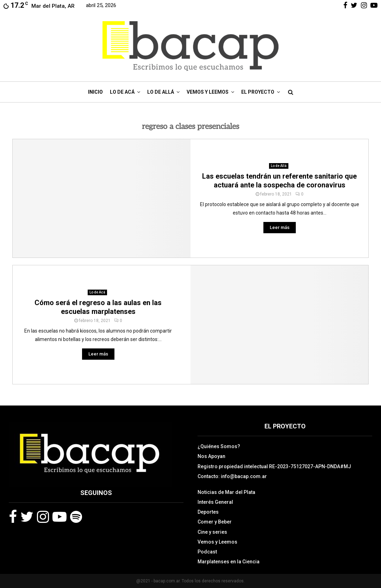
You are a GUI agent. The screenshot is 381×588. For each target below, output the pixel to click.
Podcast (207, 552)
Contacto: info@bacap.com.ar (232, 476)
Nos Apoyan (211, 456)
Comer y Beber (215, 522)
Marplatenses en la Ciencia (229, 562)
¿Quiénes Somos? (219, 446)
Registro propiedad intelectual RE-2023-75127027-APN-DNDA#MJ (274, 466)
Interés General (215, 502)
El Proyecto (258, 92)
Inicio (95, 92)
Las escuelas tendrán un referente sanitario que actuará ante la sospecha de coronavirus (279, 181)
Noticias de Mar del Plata (226, 492)
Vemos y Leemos (208, 92)
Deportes (208, 512)
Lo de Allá (161, 92)
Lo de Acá (122, 92)
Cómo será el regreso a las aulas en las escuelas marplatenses (98, 307)
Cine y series (212, 532)
